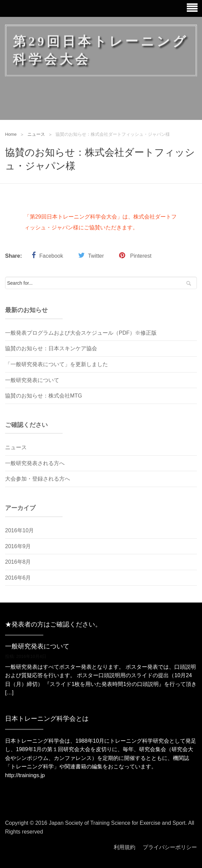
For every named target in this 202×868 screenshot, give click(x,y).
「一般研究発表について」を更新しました (57, 364)
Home (11, 134)
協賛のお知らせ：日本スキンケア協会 (51, 348)
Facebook (51, 256)
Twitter (96, 256)
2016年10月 (19, 530)
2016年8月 (18, 562)
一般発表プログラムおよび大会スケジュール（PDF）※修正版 (81, 333)
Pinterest (141, 256)
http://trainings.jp (25, 775)
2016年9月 (18, 546)
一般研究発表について (32, 380)
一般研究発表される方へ (35, 463)
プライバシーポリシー (170, 847)
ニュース (36, 134)
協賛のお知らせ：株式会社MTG (44, 396)
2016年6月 (18, 578)
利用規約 (125, 847)
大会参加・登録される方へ (38, 479)
